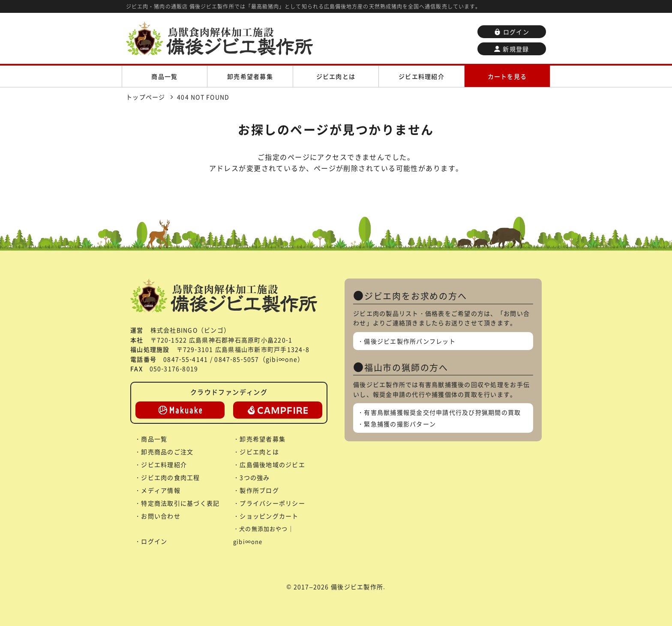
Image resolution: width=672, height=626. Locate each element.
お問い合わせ (161, 516)
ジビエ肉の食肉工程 (170, 477)
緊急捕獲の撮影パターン (400, 424)
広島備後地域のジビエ (272, 464)
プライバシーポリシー (272, 503)
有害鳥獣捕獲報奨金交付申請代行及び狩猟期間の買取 (442, 412)
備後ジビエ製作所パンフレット (410, 341)
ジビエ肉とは (336, 76)
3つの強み (255, 477)
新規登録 (511, 49)
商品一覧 (164, 76)
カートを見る (507, 76)
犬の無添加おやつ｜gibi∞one (264, 535)
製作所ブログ (259, 490)
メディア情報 (161, 490)
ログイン (512, 32)
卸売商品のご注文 (167, 452)
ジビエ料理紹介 (421, 76)
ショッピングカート (269, 516)
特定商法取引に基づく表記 (180, 503)
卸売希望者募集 (250, 76)
